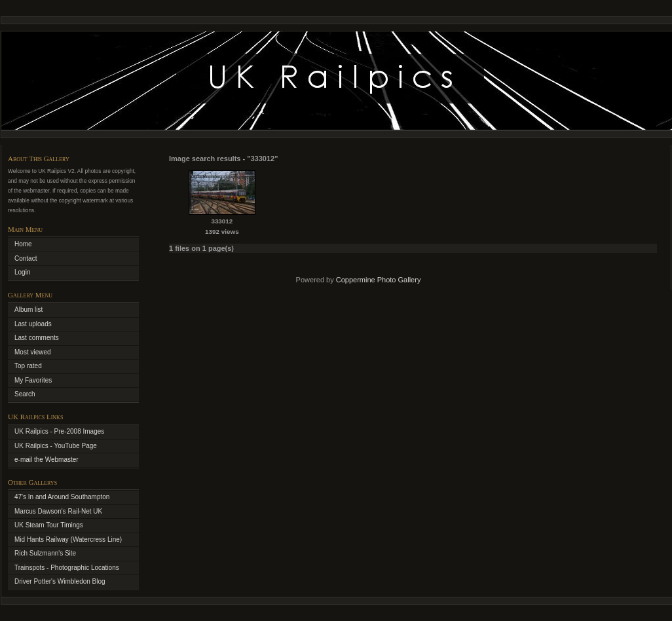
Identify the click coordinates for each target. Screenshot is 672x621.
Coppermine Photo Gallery (379, 280)
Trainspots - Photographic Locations (67, 568)
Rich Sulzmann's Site (45, 553)
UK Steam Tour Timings (49, 525)
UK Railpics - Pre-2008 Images (59, 431)
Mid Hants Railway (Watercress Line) (68, 539)
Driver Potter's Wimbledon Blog (60, 581)
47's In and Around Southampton (62, 497)
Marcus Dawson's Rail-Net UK (58, 511)
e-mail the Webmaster (47, 460)
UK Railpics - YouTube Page (56, 446)
